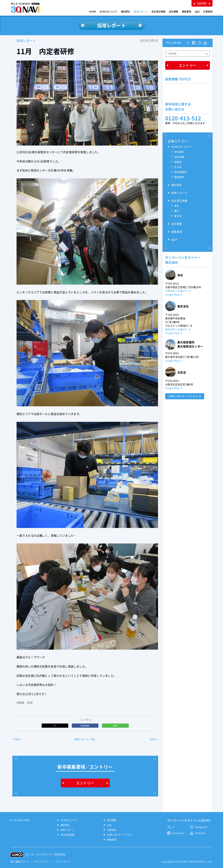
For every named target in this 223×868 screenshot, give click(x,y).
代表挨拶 (208, 12)
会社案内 (179, 152)
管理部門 (179, 177)
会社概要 (174, 12)
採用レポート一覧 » (85, 739)
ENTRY (202, 3)
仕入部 (178, 167)
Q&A (197, 12)
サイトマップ (63, 862)
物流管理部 (180, 172)
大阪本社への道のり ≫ (178, 291)
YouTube (200, 833)
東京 (177, 211)
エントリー (85, 783)
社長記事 (179, 157)
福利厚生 (126, 12)
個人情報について (20, 862)
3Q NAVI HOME (22, 820)
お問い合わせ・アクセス (183, 396)
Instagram (201, 827)
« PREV (16, 739)
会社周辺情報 (158, 12)
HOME (93, 12)
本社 (177, 206)
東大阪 (178, 216)
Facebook (85, 726)
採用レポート (141, 12)
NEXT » (154, 739)
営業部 (178, 162)
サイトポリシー (43, 862)
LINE (115, 726)
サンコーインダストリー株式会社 (45, 854)
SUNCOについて (109, 12)
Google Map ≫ (174, 295)
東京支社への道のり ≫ (178, 329)
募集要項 (187, 12)
